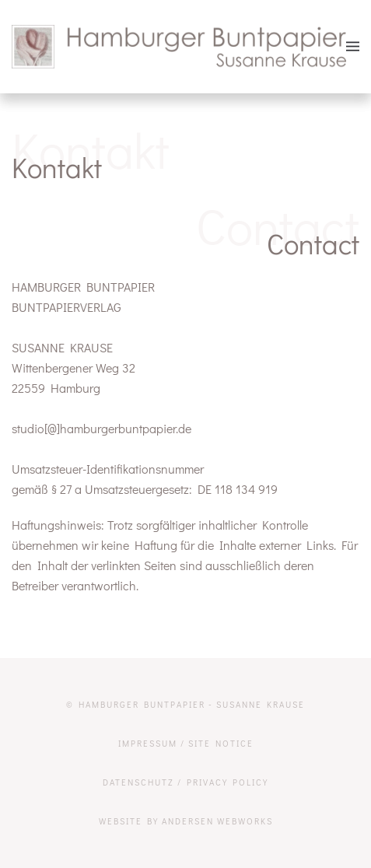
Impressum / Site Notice (186, 743)
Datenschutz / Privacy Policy (185, 782)
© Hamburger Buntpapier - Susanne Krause (185, 704)
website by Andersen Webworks (186, 821)
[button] (353, 47)
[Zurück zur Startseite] (179, 47)
